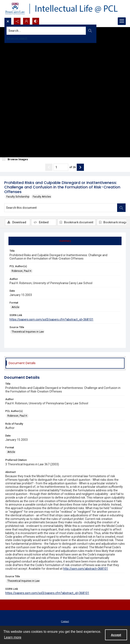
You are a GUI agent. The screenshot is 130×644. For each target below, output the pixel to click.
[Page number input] (61, 167)
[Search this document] (61, 208)
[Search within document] (121, 208)
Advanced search (17, 38)
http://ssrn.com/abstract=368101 (86, 569)
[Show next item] (80, 167)
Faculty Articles (42, 197)
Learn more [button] (13, 637)
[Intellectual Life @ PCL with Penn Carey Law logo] (65, 9)
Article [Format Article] (15, 307)
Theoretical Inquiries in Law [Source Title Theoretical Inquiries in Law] (28, 332)
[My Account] (26, 21)
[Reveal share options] (17, 21)
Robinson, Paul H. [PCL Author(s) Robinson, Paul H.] (22, 271)
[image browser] (16, 159)
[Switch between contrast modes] (36, 21)
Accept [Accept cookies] (116, 635)
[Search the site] (52, 31)
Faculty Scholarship (18, 197)
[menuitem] (65, 621)
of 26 (73, 167)
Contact (65, 621)
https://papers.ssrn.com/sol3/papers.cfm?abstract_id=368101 (51, 319)
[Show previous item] (49, 167)
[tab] (65, 241)
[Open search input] (8, 21)
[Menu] (122, 21)
